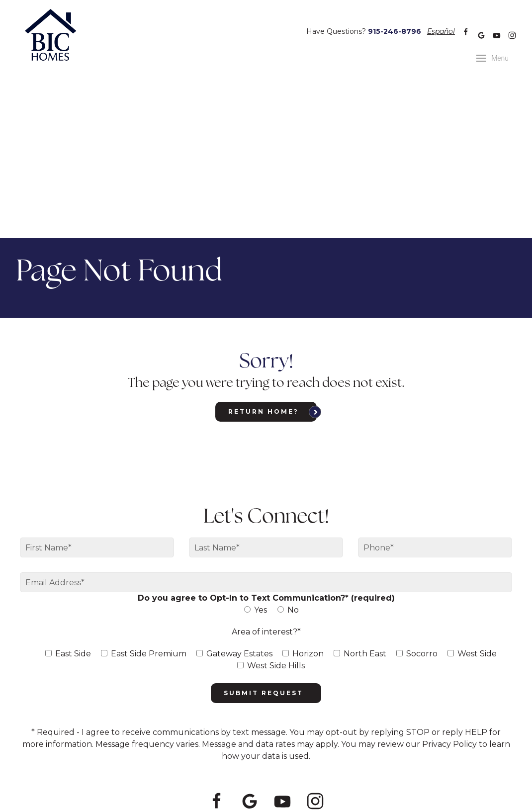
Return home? (264, 250)
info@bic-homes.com (395, 732)
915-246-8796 (395, 24)
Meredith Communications (381, 754)
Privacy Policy (273, 754)
